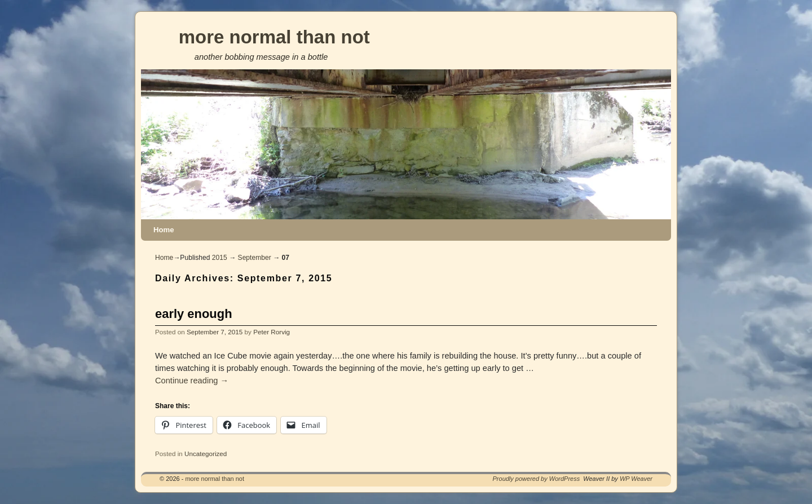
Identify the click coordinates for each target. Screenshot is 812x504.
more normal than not (274, 37)
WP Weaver (636, 479)
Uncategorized (206, 454)
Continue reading (192, 381)
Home (164, 230)
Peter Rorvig (272, 332)
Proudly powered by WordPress (537, 479)
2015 (220, 258)
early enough (194, 314)
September (255, 258)
